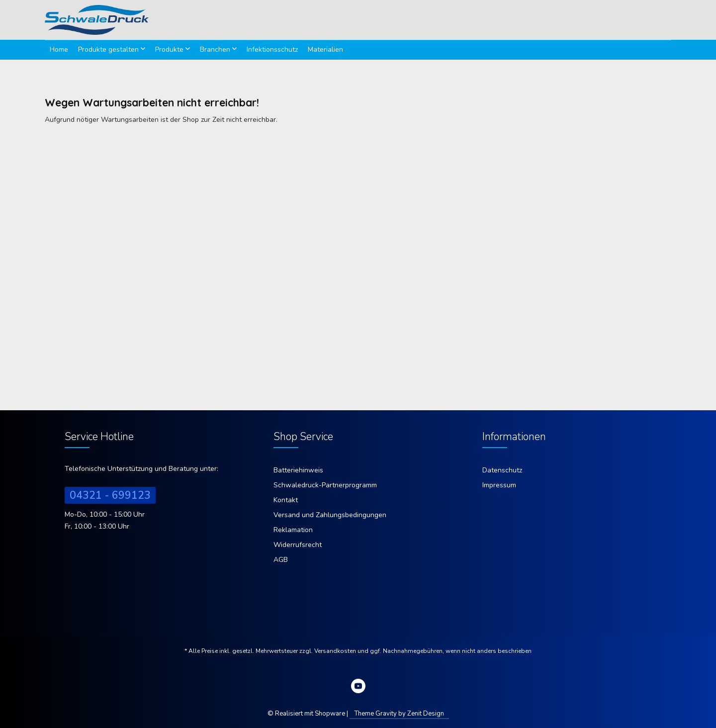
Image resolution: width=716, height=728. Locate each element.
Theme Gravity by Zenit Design (399, 714)
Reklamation (293, 530)
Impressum (499, 485)
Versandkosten (335, 651)
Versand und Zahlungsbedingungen (330, 515)
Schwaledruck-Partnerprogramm (325, 485)
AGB (281, 560)
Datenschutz (502, 470)
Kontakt (286, 500)
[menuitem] (59, 50)
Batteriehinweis (298, 470)
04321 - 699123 (110, 495)
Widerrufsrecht (298, 545)
